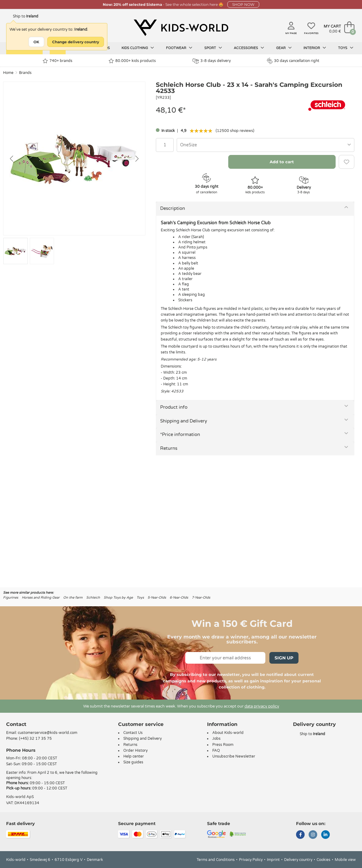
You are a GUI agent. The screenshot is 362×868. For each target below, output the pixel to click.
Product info (174, 407)
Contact (16, 724)
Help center (134, 756)
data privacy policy (262, 706)
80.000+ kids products (132, 61)
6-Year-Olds (179, 598)
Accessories (249, 48)
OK (36, 42)
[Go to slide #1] (15, 251)
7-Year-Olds (201, 598)
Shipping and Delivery (184, 421)
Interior (315, 48)
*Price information (180, 434)
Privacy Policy (251, 860)
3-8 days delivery (212, 61)
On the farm (73, 598)
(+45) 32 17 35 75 (35, 739)
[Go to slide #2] (42, 251)
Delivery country (298, 860)
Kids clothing (138, 48)
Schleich (93, 598)
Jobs (216, 739)
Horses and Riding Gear (41, 598)
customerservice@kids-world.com (48, 733)
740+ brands (58, 61)
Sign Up (284, 658)
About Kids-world (228, 733)
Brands (25, 73)
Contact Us (133, 733)
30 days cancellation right (293, 61)
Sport (213, 48)
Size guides (133, 762)
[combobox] (266, 145)
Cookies (323, 860)
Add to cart (282, 162)
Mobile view (345, 860)
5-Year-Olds (157, 598)
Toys (346, 48)
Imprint (273, 860)
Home (8, 73)
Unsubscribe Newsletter (234, 756)
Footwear (179, 48)
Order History (135, 750)
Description (173, 208)
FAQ (216, 750)
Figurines (11, 598)
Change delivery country (76, 42)
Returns (169, 448)
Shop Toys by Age (118, 598)
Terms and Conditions (216, 860)
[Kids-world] (181, 28)
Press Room (223, 745)
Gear (284, 48)
